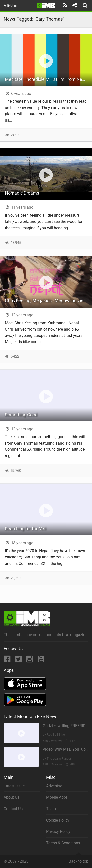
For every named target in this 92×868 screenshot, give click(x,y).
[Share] (74, 5)
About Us (12, 797)
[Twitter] (19, 660)
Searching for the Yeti (26, 529)
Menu (10, 6)
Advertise (54, 786)
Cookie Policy (58, 820)
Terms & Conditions (63, 843)
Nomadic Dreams (22, 193)
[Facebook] (7, 660)
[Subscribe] (65, 5)
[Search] (86, 5)
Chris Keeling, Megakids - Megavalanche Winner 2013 (48, 301)
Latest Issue (14, 786)
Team (51, 809)
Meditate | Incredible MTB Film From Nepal (46, 79)
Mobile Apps (57, 797)
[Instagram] (30, 660)
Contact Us (13, 809)
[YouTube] (41, 660)
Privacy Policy (58, 832)
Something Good (21, 415)
